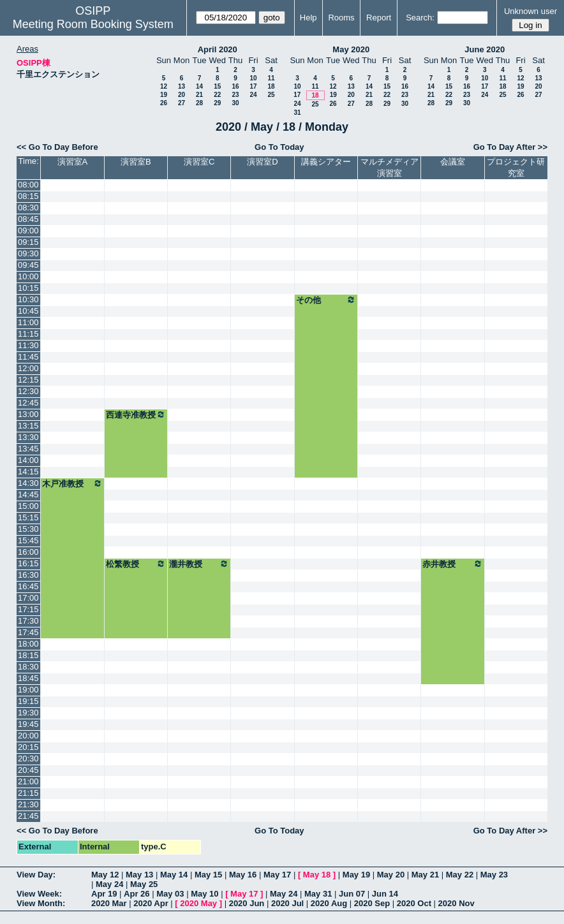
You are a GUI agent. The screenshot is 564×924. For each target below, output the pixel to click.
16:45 (28, 586)
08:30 (28, 208)
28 (199, 103)
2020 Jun (247, 903)
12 (164, 86)
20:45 (28, 770)
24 (253, 95)
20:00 (28, 736)
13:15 (28, 426)
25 (271, 95)
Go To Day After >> (510, 147)
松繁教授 (136, 564)
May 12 (105, 875)
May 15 (208, 875)
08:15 (28, 196)
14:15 (28, 472)
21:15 (28, 793)
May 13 (139, 875)
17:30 (28, 621)
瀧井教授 (199, 564)
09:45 (28, 265)
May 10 (204, 894)
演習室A (73, 162)
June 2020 (485, 49)
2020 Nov (456, 903)
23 (235, 95)
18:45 (28, 678)
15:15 (28, 517)
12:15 (28, 380)
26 (164, 103)
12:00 (28, 368)
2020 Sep (372, 903)
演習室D (262, 162)
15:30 (28, 529)
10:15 (28, 288)
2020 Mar (109, 903)
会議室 (453, 162)
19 (164, 95)
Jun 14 (385, 894)
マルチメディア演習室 (390, 167)
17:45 (28, 632)
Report (379, 18)
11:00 (28, 322)
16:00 (28, 552)
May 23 (494, 875)
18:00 (28, 644)
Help (308, 18)
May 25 (144, 884)
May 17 (277, 875)
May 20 (391, 875)
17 (253, 86)
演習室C (199, 162)
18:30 (28, 667)
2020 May (198, 903)
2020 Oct (414, 903)
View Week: (39, 894)
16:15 (28, 563)
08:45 (28, 219)
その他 (326, 300)
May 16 (243, 875)
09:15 (28, 242)
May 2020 (351, 49)
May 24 (109, 884)
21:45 (28, 816)
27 (182, 103)
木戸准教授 (72, 483)
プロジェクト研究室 (516, 167)
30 (235, 103)
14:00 (28, 460)
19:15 (28, 701)
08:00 (28, 185)
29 (217, 103)
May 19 (356, 875)
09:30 (28, 253)
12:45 (28, 403)
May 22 (460, 875)
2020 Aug (329, 903)
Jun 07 (352, 894)
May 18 (317, 875)
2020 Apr (151, 903)
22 (217, 95)
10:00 (28, 276)
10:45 (28, 311)
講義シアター (326, 162)
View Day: (36, 875)
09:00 (28, 231)
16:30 (28, 575)
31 (297, 113)
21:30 (28, 804)
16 (235, 86)
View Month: (41, 903)
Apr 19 (104, 894)
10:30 (28, 299)
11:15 (28, 334)
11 (271, 78)
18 (271, 86)
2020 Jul (287, 903)
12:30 (28, 391)
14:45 (28, 495)
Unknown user (531, 11)
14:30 (28, 483)
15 (217, 86)
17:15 (28, 609)
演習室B (136, 162)
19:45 (28, 724)
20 (182, 95)
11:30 (28, 345)
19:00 (28, 690)
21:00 (28, 781)
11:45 (28, 357)
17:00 (28, 598)
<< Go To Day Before (57, 147)
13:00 (28, 414)
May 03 (170, 894)
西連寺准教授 (136, 414)
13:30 (28, 437)
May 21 (425, 875)
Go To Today (279, 147)
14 (199, 86)
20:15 (28, 747)
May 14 (174, 875)
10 (253, 78)
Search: (420, 18)
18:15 (28, 655)
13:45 (28, 449)
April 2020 (218, 49)
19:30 (28, 713)
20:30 (28, 759)
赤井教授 (452, 564)
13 (182, 86)
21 (199, 95)
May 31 (318, 894)
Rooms (341, 18)
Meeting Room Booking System (93, 24)
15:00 (28, 506)
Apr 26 (137, 894)
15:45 (28, 540)
